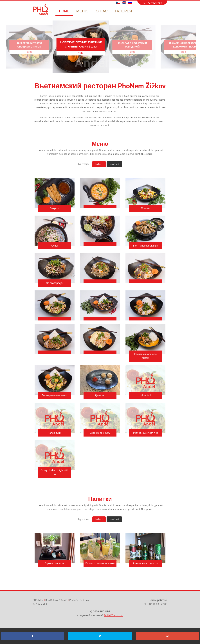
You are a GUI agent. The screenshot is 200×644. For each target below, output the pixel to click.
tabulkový (114, 164)
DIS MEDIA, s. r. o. (113, 616)
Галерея (123, 11)
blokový (99, 164)
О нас (102, 11)
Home (64, 11)
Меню (82, 11)
